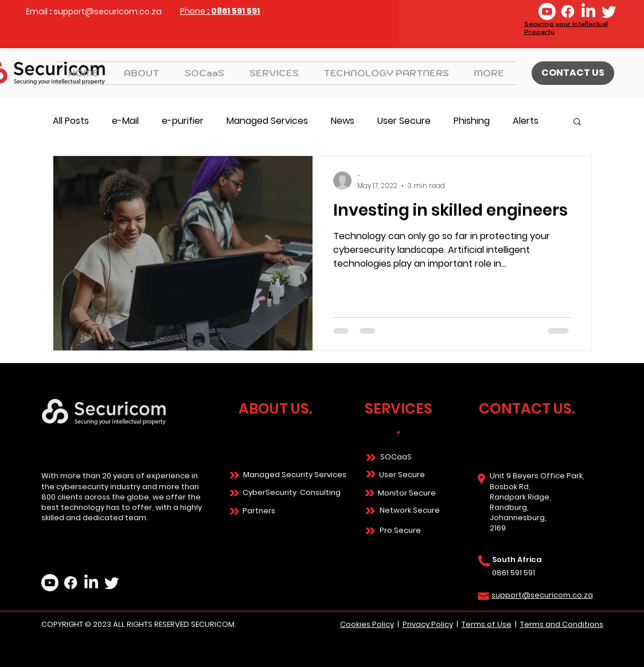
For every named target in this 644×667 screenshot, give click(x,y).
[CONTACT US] (573, 73)
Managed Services (267, 121)
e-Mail (125, 121)
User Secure (404, 121)
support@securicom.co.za (108, 11)
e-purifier (183, 121)
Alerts (526, 121)
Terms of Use (487, 624)
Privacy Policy (428, 624)
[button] (274, 73)
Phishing (472, 121)
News (343, 121)
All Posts (71, 121)
